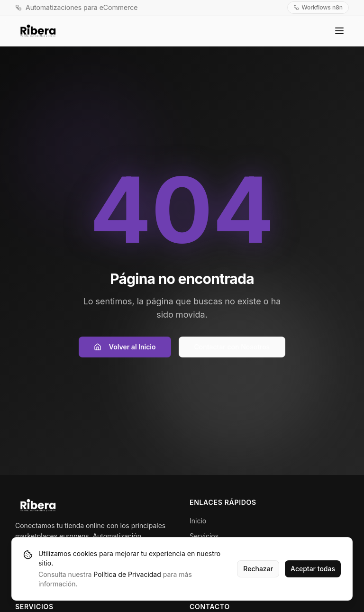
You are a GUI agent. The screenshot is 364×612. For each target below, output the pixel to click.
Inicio (198, 521)
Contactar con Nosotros (232, 347)
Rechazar (258, 569)
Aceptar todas (313, 569)
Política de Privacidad (127, 574)
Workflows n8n (318, 7)
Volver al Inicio (125, 347)
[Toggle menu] (339, 31)
